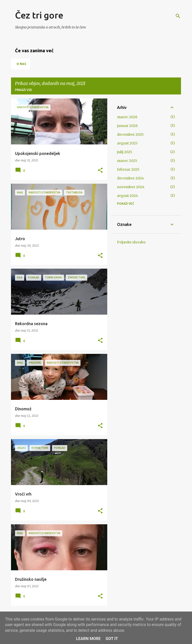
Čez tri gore (39, 15)
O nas (21, 64)
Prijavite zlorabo (131, 242)
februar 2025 (128, 169)
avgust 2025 (127, 143)
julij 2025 (125, 152)
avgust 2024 (127, 196)
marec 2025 (127, 161)
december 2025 (130, 134)
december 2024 (130, 178)
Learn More (88, 639)
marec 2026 (127, 117)
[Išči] (178, 16)
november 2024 (131, 187)
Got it (112, 639)
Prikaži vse (23, 90)
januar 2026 (127, 126)
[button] (100, 171)
